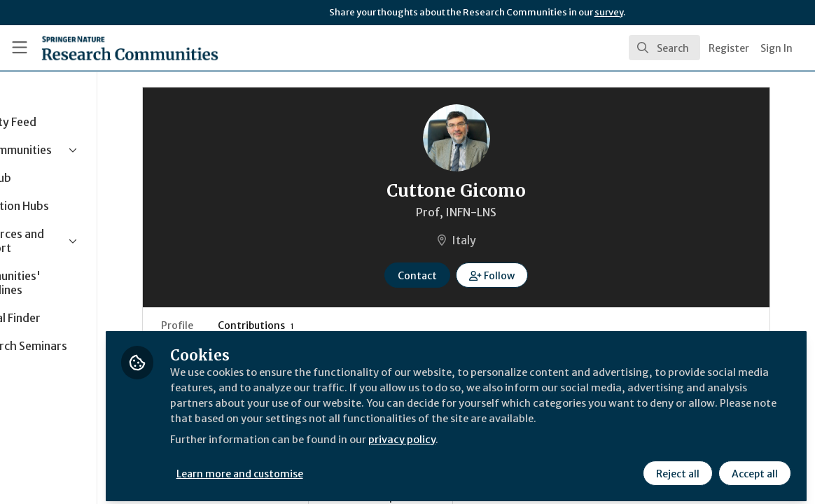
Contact (459, 276)
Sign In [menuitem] (776, 48)
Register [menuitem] (729, 48)
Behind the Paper (425, 497)
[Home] (108, 48)
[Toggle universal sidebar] (20, 48)
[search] (664, 48)
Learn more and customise (322, 467)
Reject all (676, 467)
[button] (533, 275)
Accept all (753, 467)
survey (609, 12)
